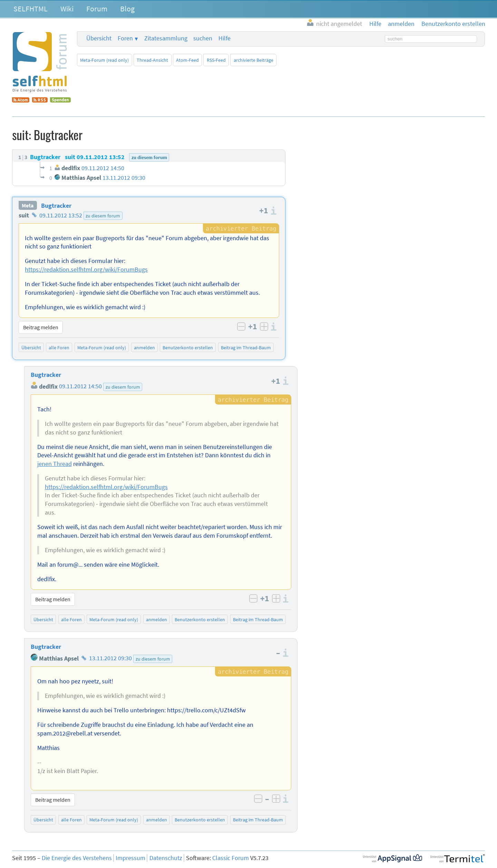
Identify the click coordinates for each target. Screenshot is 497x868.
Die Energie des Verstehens (77, 858)
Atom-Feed (187, 60)
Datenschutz (166, 858)
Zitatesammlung (166, 38)
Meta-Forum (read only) (104, 60)
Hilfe (225, 38)
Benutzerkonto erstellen (188, 348)
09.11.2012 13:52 (61, 215)
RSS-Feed (216, 60)
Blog (127, 9)
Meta (28, 206)
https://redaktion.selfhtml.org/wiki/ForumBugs (86, 270)
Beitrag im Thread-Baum (246, 348)
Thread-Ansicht (152, 60)
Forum (97, 9)
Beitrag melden (41, 327)
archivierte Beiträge (254, 60)
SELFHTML (31, 9)
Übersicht (99, 38)
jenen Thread (55, 464)
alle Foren (59, 348)
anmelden (144, 348)
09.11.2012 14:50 (80, 387)
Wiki (67, 9)
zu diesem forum (103, 216)
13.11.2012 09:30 (110, 659)
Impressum (130, 858)
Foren (125, 38)
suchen (203, 38)
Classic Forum (231, 858)
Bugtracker (56, 206)
